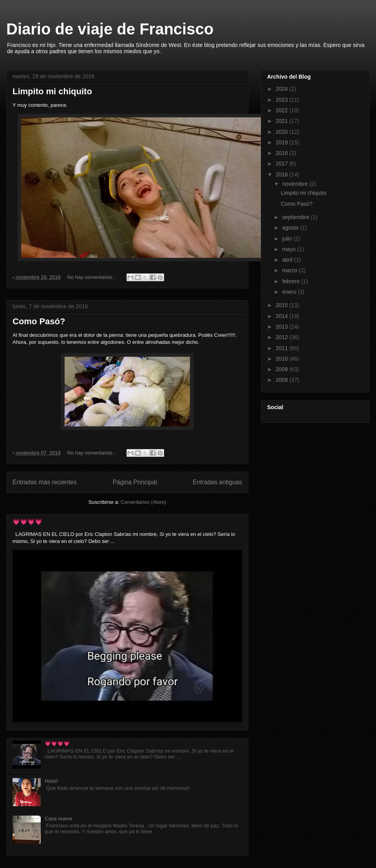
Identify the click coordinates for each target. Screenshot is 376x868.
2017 (283, 164)
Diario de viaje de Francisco (110, 29)
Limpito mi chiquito (52, 91)
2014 (283, 316)
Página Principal (135, 482)
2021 (283, 121)
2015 (283, 305)
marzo (290, 270)
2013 (283, 327)
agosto (291, 228)
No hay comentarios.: (92, 277)
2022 (283, 110)
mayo (289, 249)
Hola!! (51, 781)
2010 (283, 359)
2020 (283, 132)
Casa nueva (58, 819)
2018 (283, 153)
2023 (283, 100)
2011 (283, 348)
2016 (283, 174)
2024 (283, 89)
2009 (283, 369)
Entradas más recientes (45, 482)
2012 (283, 337)
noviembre (296, 184)
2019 (283, 142)
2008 (283, 380)
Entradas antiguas (217, 482)
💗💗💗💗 (27, 522)
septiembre (296, 217)
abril (288, 260)
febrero (291, 281)
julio (288, 239)
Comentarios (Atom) (143, 502)
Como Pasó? (39, 321)
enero (290, 292)
